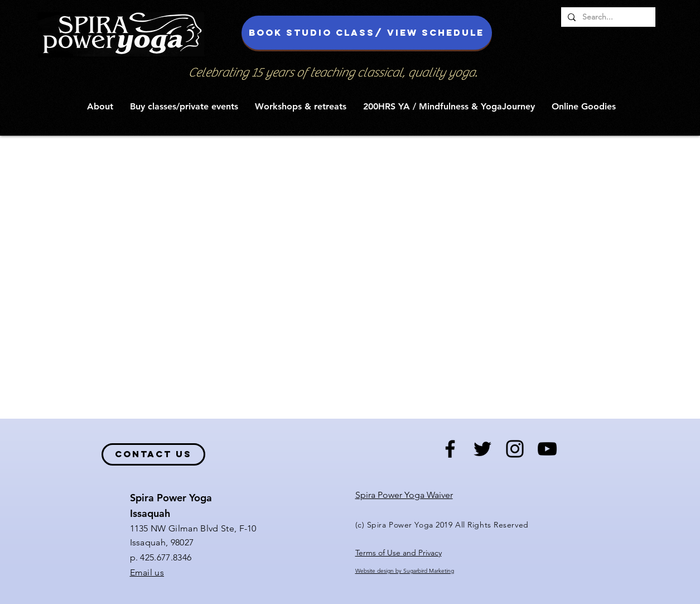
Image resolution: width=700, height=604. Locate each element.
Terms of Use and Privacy (399, 553)
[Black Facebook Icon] (450, 449)
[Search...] (607, 17)
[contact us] (153, 454)
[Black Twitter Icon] (482, 449)
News (309, 158)
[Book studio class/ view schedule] (367, 33)
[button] (100, 106)
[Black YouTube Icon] (547, 449)
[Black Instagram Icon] (515, 449)
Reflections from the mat (387, 158)
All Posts (71, 158)
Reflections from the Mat (231, 158)
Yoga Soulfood (136, 158)
